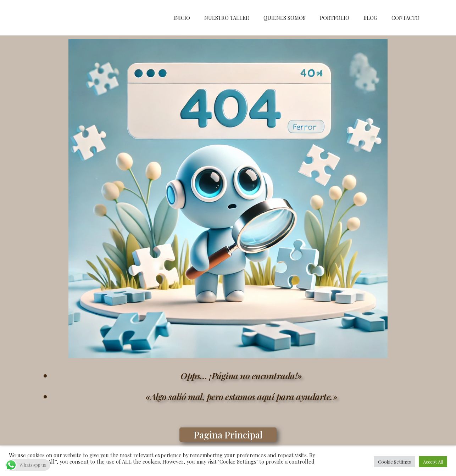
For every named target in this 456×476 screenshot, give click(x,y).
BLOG (370, 18)
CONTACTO (405, 18)
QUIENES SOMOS (285, 18)
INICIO (182, 18)
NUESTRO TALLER (227, 18)
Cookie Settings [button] (394, 462)
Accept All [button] (433, 462)
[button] (228, 435)
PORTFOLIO (335, 18)
